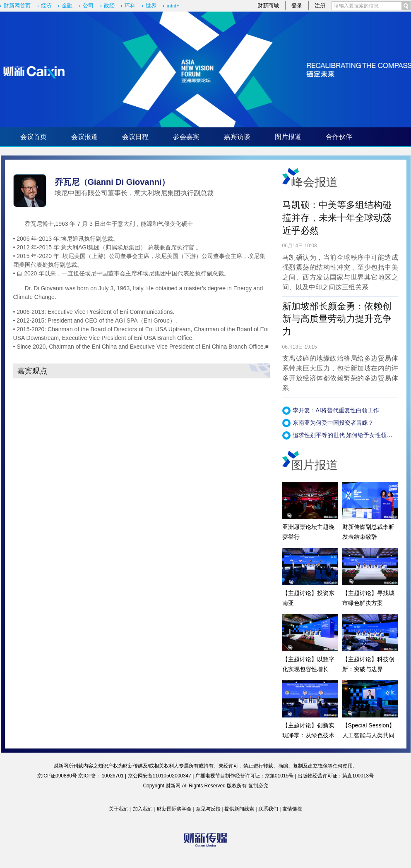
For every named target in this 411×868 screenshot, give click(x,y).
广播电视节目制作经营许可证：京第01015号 (244, 776)
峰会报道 (315, 182)
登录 (297, 6)
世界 (151, 6)
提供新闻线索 (239, 809)
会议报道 (84, 137)
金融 (67, 6)
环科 (130, 6)
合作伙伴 (339, 137)
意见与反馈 (208, 809)
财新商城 (268, 6)
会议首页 (34, 137)
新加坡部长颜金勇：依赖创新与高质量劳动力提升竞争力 (337, 319)
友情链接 (292, 809)
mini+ (173, 6)
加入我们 (143, 809)
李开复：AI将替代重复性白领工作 (336, 410)
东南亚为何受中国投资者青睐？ (333, 423)
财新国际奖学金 (174, 809)
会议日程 (135, 137)
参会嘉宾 (186, 137)
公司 (88, 6)
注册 (320, 6)
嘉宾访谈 (237, 137)
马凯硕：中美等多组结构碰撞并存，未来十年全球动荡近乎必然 (337, 218)
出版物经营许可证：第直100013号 (336, 776)
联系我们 (268, 809)
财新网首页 (17, 6)
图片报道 (288, 137)
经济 (46, 6)
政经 (109, 6)
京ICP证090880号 (57, 776)
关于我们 (119, 809)
